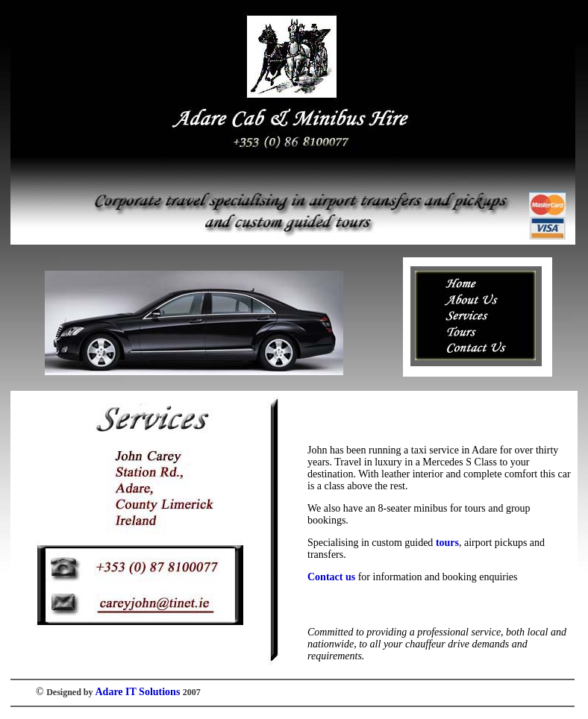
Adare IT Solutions (138, 692)
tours (447, 543)
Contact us (331, 577)
